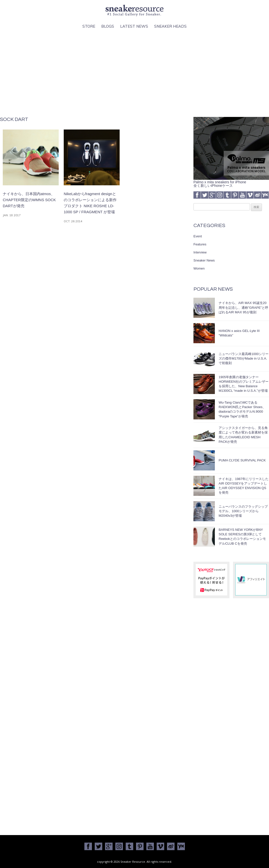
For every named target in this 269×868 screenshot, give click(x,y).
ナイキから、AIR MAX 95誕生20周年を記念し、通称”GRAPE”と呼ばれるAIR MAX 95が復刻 (243, 307)
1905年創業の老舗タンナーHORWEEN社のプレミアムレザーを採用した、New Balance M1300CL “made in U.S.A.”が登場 (244, 384)
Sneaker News (204, 260)
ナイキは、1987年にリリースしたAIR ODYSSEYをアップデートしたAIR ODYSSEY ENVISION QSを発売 (244, 486)
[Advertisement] (134, 73)
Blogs (108, 26)
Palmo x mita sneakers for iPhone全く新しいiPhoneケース (231, 182)
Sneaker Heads (170, 26)
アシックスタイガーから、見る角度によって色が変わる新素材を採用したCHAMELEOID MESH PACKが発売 (243, 435)
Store (89, 26)
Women (199, 268)
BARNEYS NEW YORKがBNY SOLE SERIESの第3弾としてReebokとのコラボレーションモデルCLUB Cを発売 (242, 537)
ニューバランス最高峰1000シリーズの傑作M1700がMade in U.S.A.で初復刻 (244, 358)
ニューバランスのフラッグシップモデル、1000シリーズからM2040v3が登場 (243, 511)
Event (198, 236)
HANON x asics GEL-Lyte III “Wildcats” (239, 333)
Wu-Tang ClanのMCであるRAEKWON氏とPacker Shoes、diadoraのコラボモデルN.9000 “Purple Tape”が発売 (242, 409)
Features (200, 244)
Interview (200, 252)
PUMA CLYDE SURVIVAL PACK (242, 460)
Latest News (134, 26)
